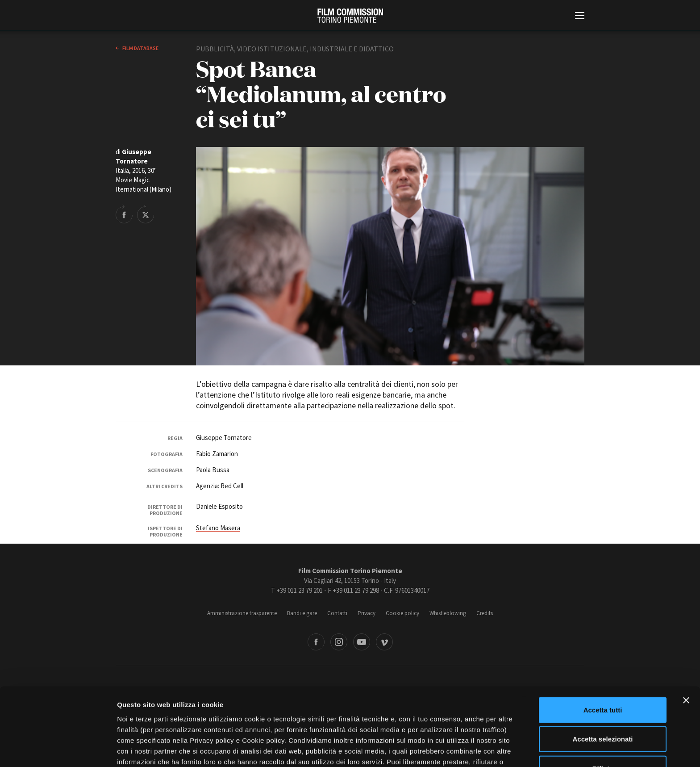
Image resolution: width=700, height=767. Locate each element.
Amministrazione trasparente (242, 613)
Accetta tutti (603, 647)
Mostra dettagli (470, 749)
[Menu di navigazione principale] (580, 17)
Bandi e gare (302, 613)
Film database (140, 48)
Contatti (337, 613)
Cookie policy (402, 613)
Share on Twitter (146, 214)
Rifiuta (603, 706)
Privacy (367, 613)
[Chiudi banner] (686, 637)
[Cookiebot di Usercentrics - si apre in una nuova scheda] (58, 750)
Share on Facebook (124, 214)
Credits (485, 613)
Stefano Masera (218, 528)
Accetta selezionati (602, 677)
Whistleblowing (448, 613)
